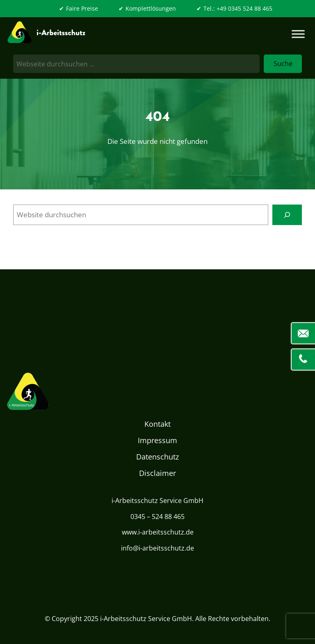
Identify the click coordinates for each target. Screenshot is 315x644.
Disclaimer (157, 473)
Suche (283, 64)
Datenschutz (157, 457)
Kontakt (157, 424)
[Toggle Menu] (298, 34)
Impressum (157, 440)
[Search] (287, 215)
